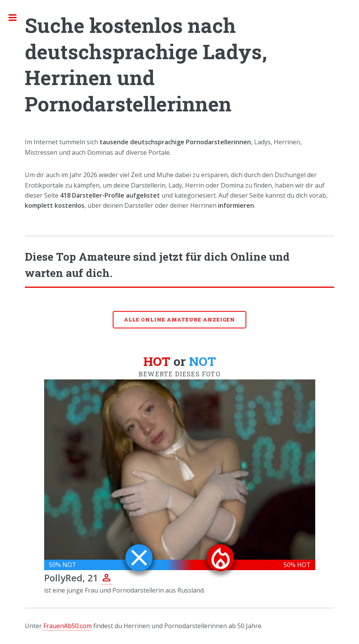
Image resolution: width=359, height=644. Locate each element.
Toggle (17, 17)
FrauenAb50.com (68, 626)
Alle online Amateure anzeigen (180, 319)
